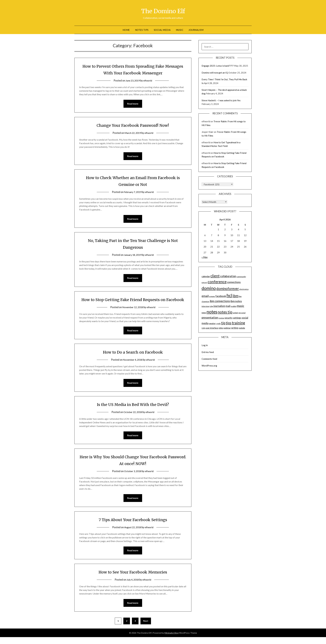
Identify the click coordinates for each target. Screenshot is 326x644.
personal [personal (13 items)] (242, 313)
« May (205, 257)
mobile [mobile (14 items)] (234, 306)
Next (146, 630)
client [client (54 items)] (215, 276)
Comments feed (209, 359)
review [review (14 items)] (221, 318)
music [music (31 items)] (240, 306)
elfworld (148, 80)
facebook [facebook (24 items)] (221, 296)
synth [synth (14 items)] (218, 324)
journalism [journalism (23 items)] (219, 306)
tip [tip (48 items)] (223, 323)
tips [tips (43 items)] (229, 323)
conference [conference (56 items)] (217, 282)
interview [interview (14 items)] (205, 306)
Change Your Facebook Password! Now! (133, 125)
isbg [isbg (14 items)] (211, 306)
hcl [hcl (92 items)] (229, 295)
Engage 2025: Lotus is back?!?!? (218, 66)
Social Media (162, 30)
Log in (205, 345)
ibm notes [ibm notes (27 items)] (236, 301)
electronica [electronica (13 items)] (244, 289)
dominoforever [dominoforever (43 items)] (228, 289)
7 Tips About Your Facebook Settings (133, 528)
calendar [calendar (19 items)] (206, 276)
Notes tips (142, 30)
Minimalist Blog (172, 642)
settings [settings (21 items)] (237, 318)
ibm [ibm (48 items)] (236, 296)
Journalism (196, 30)
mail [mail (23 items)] (228, 306)
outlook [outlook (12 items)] (235, 313)
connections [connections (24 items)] (234, 282)
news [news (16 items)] (204, 313)
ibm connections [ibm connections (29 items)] (220, 301)
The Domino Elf (163, 11)
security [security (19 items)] (229, 318)
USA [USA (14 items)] (203, 328)
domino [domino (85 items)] (209, 288)
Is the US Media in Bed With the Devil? (133, 412)
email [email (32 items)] (205, 296)
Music (180, 30)
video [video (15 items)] (221, 328)
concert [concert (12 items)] (204, 282)
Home (126, 30)
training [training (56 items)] (238, 323)
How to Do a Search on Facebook (133, 360)
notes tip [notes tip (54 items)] (225, 312)
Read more (133, 104)
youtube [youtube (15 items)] (242, 328)
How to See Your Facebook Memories (133, 581)
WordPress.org (209, 366)
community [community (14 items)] (241, 277)
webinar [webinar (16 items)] (227, 328)
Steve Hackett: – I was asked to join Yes (221, 100)
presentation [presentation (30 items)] (210, 317)
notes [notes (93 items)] (212, 312)
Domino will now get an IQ (215, 73)
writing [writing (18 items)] (235, 328)
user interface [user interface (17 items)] (212, 328)
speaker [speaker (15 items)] (212, 324)
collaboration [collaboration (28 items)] (228, 276)
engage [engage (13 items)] (212, 296)
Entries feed (208, 352)
